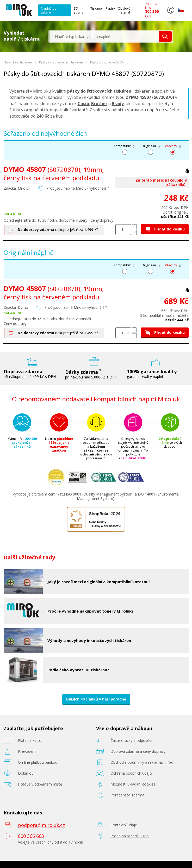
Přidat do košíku (165, 229)
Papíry (110, 8)
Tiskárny (97, 8)
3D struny (79, 10)
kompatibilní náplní (159, 315)
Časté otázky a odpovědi (131, 740)
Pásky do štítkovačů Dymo (109, 62)
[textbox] (104, 36)
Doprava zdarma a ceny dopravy (138, 751)
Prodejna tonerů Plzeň (130, 836)
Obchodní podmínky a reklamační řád (142, 762)
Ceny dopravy (102, 220)
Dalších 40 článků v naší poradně (96, 699)
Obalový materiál (124, 10)
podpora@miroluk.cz (41, 825)
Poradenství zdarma (127, 795)
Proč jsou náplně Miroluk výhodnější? (78, 188)
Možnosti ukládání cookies (133, 784)
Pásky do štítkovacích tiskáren (61, 62)
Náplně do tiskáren (49, 10)
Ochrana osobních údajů (131, 773)
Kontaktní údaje (124, 825)
